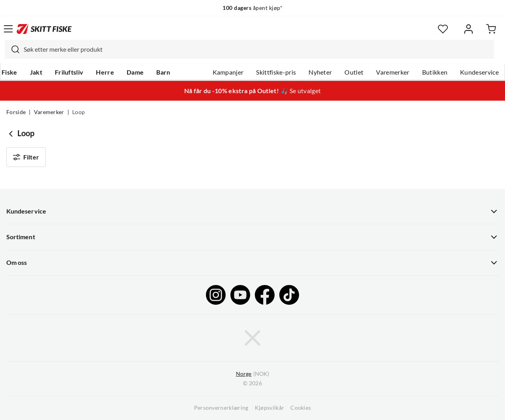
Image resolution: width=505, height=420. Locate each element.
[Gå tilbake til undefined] (12, 133)
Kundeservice (479, 72)
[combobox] (249, 49)
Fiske (9, 72)
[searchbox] (257, 49)
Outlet (354, 72)
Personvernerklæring (221, 408)
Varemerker (393, 72)
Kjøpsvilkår (270, 408)
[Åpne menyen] (8, 29)
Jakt (36, 72)
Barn (163, 72)
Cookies (301, 408)
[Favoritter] (443, 29)
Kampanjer (228, 72)
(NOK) (252, 374)
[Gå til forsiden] (44, 29)
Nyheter (320, 72)
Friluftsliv (69, 72)
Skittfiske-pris (276, 72)
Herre (105, 72)
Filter (26, 157)
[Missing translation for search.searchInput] (12, 49)
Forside (16, 112)
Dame (135, 72)
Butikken (435, 72)
